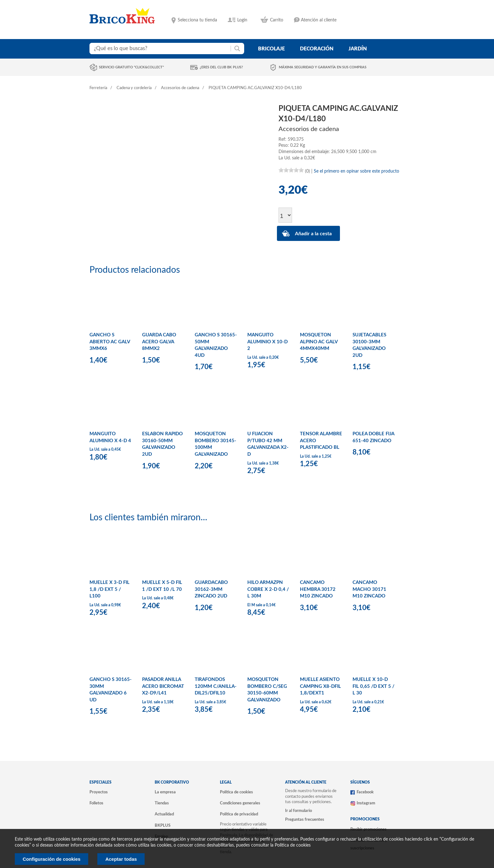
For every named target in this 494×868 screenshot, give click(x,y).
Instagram (366, 803)
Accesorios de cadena (180, 88)
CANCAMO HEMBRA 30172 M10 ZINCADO (318, 589)
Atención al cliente (319, 20)
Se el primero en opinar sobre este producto (356, 171)
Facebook (365, 792)
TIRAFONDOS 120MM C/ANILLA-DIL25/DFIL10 (216, 686)
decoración (317, 49)
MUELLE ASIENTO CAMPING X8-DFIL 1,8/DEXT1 (320, 686)
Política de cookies (236, 792)
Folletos (96, 803)
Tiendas (162, 803)
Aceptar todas (121, 859)
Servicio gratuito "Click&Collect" (131, 67)
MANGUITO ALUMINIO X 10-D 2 (267, 342)
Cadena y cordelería (134, 88)
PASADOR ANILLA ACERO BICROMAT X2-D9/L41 (163, 686)
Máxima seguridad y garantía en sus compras (323, 67)
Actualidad (164, 814)
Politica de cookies (293, 845)
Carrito (277, 20)
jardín (358, 49)
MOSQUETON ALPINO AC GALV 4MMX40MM (319, 342)
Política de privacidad (239, 814)
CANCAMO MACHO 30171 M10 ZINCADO (369, 589)
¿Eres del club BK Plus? (221, 67)
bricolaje (271, 49)
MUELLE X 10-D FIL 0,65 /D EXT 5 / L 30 (373, 686)
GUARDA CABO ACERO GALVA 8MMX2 (159, 342)
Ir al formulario (299, 811)
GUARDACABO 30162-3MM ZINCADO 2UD (211, 589)
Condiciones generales (240, 803)
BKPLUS (163, 825)
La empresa (165, 792)
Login (242, 20)
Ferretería (98, 88)
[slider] (291, 170)
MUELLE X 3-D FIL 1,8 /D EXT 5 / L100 (109, 589)
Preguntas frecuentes (305, 819)
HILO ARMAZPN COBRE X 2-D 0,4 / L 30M (268, 589)
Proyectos (99, 792)
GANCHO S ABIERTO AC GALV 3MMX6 (110, 342)
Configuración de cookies (52, 859)
